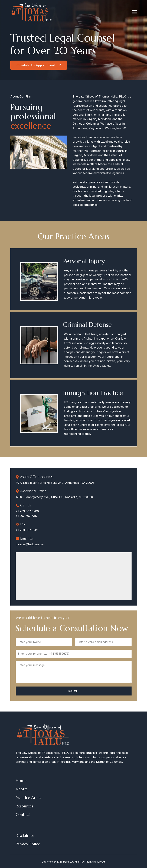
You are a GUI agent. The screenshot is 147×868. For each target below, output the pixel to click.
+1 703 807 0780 (27, 511)
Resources (24, 806)
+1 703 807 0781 (27, 530)
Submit (73, 691)
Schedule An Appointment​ (39, 65)
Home (21, 781)
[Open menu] (135, 12)
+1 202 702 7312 (27, 516)
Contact (23, 815)
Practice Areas (28, 798)
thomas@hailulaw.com (30, 544)
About (21, 789)
